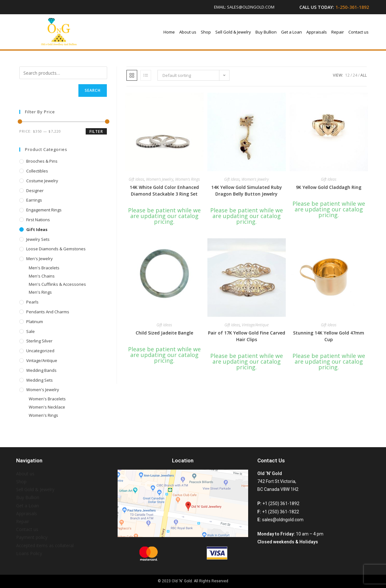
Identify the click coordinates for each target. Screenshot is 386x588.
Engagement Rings (44, 210)
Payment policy (32, 537)
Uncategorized (40, 351)
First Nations (38, 220)
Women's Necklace (47, 407)
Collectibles (37, 171)
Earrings (34, 200)
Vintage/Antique (42, 360)
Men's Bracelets (44, 268)
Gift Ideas (37, 229)
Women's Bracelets (47, 399)
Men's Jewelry (40, 259)
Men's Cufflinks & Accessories (57, 284)
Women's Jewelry (43, 390)
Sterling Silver (39, 341)
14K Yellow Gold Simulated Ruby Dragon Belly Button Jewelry (247, 191)
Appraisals (317, 32)
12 (347, 75)
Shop (206, 32)
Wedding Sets (40, 380)
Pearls (32, 302)
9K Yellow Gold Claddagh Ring (329, 187)
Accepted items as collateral (45, 545)
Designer (35, 191)
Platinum (35, 322)
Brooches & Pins (42, 161)
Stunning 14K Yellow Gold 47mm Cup (329, 336)
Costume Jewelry (42, 181)
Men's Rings (40, 292)
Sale (31, 331)
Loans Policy (29, 553)
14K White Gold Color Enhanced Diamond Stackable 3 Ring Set (164, 191)
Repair (338, 32)
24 (355, 75)
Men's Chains (42, 276)
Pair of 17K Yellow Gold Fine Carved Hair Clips (247, 336)
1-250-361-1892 (352, 7)
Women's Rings (43, 415)
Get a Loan (291, 32)
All (364, 75)
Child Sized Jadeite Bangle (164, 333)
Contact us (358, 32)
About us (188, 32)
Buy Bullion (266, 32)
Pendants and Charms (48, 312)
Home (169, 32)
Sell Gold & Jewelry (233, 32)
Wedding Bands (41, 370)
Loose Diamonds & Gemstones (56, 249)
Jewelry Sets (38, 239)
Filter (96, 131)
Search (93, 90)
